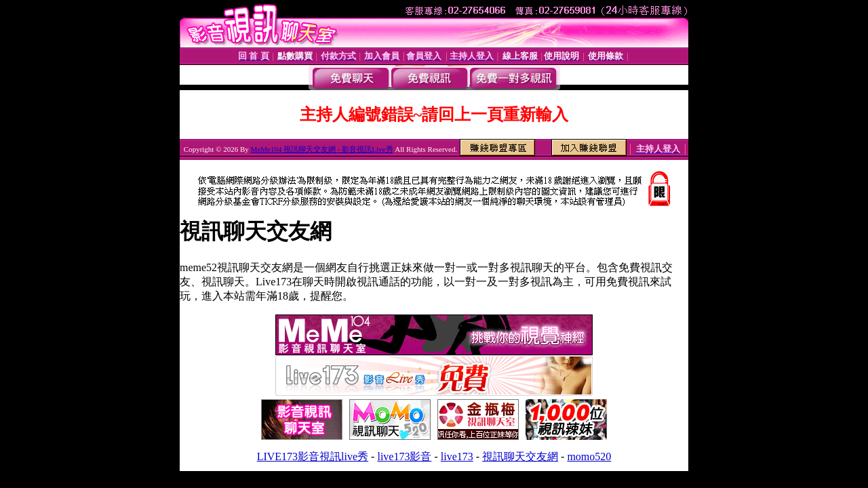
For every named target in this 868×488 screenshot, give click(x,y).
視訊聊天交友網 (520, 456)
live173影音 (404, 456)
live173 (457, 456)
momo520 (589, 456)
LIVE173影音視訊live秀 (313, 456)
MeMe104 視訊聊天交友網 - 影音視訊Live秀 (322, 149)
